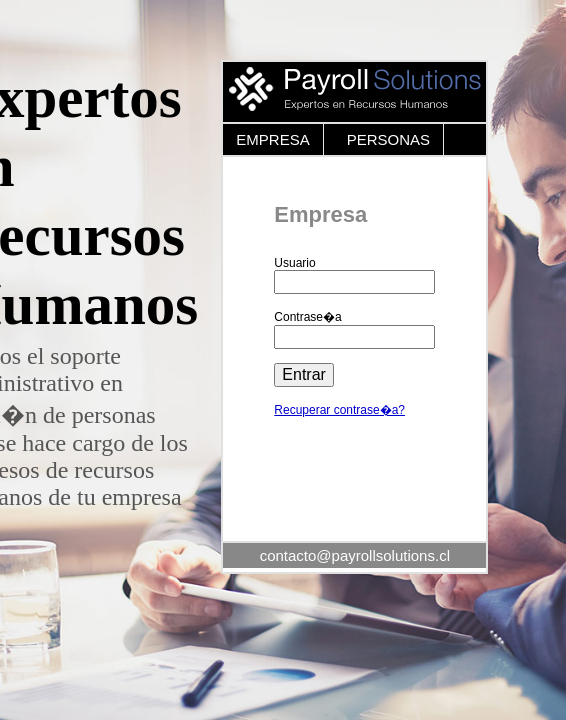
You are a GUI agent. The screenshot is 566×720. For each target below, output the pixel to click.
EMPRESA (272, 139)
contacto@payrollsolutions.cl (355, 555)
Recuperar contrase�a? (339, 410)
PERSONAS (388, 139)
